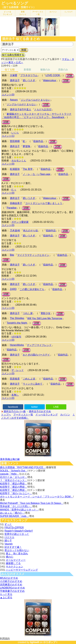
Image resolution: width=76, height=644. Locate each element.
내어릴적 (16, 337)
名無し (15, 395)
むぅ (14, 190)
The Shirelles (17, 318)
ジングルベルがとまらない (36, 100)
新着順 (27, 70)
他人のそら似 (30, 230)
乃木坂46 (15, 230)
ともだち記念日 (43, 109)
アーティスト (38, 13)
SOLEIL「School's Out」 (14, 471)
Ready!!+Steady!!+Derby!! (19, 531)
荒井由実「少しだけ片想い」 (16, 506)
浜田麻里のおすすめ (11, 585)
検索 (24, 50)
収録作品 (38, 141)
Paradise (12, 208)
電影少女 (46, 313)
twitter (35, 407)
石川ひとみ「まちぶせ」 (14, 477)
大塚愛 (14, 75)
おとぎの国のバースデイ (36, 355)
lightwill (35, 642)
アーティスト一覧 (23, 415)
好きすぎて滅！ (13, 547)
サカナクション (14, 567)
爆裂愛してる (13, 563)
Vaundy (9, 544)
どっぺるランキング (47, 415)
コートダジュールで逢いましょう (44, 203)
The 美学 (28, 169)
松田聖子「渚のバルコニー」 (16, 493)
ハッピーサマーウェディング (22, 570)
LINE (56, 407)
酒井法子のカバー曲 (15, 411)
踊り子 (8, 541)
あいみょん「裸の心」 (12, 513)
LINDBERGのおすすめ (12, 588)
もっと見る (6, 594)
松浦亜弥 (15, 169)
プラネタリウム (29, 75)
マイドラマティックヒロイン (33, 255)
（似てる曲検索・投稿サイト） (18, 7)
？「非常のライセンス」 (14, 480)
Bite (12, 255)
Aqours (14, 100)
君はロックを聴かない (17, 550)
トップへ (6, 415)
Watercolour (50, 80)
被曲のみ (45, 70)
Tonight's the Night (17, 323)
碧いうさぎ (29, 80)
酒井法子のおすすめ (40, 411)
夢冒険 (26, 146)
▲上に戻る (6, 598)
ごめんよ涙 (29, 379)
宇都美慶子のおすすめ (12, 591)
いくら (15, 133)
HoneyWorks (17, 345)
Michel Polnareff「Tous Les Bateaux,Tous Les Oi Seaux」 (32, 503)
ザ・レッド (18, 370)
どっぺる (8, 13)
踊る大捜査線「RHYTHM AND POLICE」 (23, 467)
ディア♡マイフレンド (39, 345)
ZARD (13, 289)
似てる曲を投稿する (13, 55)
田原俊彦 (15, 379)
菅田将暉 (15, 141)
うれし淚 (28, 313)
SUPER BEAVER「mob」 (14, 516)
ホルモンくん (19, 161)
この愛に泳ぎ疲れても (32, 289)
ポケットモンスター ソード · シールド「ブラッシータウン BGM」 (37, 497)
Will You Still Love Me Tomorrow (45, 318)
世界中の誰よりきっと (17, 534)
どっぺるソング (15, 3)
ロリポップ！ (51, 642)
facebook (13, 407)
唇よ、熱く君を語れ (17, 554)
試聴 (70, 76)
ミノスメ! (68, 12)
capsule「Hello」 (10, 474)
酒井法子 (15, 80)
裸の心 (10, 557)
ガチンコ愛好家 (20, 222)
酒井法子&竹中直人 (21, 109)
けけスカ (9, 537)
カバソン (53, 12)
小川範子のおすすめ (11, 581)
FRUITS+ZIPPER (14, 528)
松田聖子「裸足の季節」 (14, 484)
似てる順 (10, 70)
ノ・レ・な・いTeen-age (37, 174)
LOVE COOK (53, 75)
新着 (23, 13)
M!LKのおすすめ (9, 578)
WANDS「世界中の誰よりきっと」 (19, 510)
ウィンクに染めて (33, 384)
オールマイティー (16, 560)
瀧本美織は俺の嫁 (10, 459)
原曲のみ (63, 70)
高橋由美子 (16, 203)
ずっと (8, 524)
